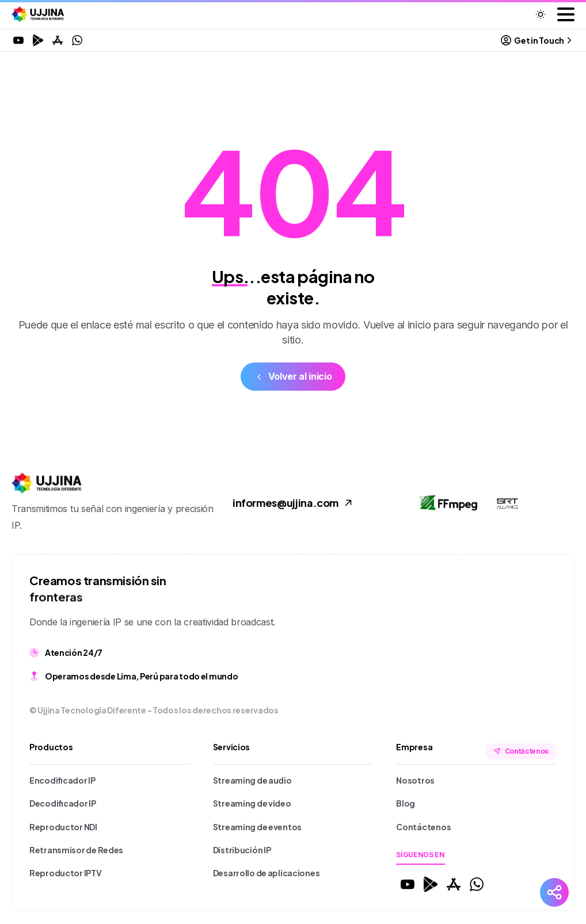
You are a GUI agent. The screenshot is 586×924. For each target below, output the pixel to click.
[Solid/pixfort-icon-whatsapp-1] (477, 883)
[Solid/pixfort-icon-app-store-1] (454, 883)
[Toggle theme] (541, 14)
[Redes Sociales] (554, 892)
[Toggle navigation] (566, 14)
